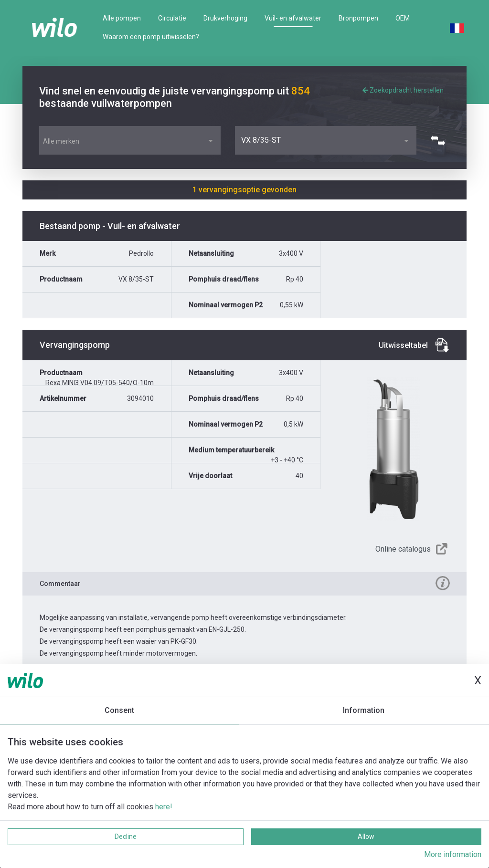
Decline (126, 837)
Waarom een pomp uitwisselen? (151, 37)
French (457, 28)
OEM (403, 18)
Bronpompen (358, 18)
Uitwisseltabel (403, 345)
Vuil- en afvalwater (293, 18)
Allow (366, 837)
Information (364, 710)
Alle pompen (122, 18)
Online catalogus (403, 549)
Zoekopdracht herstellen (403, 90)
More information (453, 854)
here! (164, 807)
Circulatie (172, 18)
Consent (119, 710)
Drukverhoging (225, 18)
